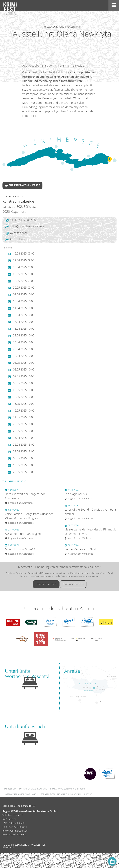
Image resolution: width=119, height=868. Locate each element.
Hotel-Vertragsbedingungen (21, 794)
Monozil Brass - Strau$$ (20, 549)
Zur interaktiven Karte (22, 185)
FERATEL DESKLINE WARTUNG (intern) (61, 794)
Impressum (10, 789)
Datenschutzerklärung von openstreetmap (80, 576)
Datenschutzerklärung (33, 789)
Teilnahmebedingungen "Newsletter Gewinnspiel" (24, 846)
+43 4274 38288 (16, 823)
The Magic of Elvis (79, 494)
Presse (88, 794)
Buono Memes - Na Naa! (80, 549)
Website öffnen (16, 233)
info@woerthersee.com (15, 831)
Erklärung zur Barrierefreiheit (69, 789)
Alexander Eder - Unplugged (23, 534)
